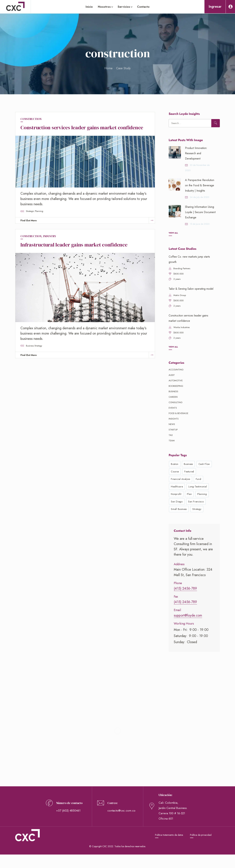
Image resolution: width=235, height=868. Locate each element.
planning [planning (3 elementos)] (202, 494)
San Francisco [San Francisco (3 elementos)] (196, 502)
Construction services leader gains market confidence (82, 128)
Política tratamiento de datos (169, 835)
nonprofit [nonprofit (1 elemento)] (176, 494)
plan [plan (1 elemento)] (189, 494)
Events (173, 408)
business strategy (34, 346)
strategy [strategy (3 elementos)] (197, 509)
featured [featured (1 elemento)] (189, 472)
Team (172, 441)
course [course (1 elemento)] (175, 472)
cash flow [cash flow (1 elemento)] (204, 464)
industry (50, 236)
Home (108, 68)
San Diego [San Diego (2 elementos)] (177, 502)
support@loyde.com (188, 615)
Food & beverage (178, 413)
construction (31, 119)
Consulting (176, 402)
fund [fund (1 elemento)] (199, 479)
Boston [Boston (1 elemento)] (175, 464)
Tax (171, 435)
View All (173, 233)
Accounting (176, 370)
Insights (174, 419)
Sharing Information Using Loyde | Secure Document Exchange (200, 212)
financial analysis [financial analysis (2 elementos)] (181, 479)
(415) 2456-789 (185, 588)
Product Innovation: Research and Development (196, 153)
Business (173, 391)
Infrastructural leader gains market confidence (74, 245)
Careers (173, 397)
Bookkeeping (176, 386)
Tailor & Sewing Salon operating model (191, 289)
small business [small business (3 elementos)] (179, 509)
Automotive (176, 381)
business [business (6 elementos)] (188, 464)
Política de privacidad (201, 835)
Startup (173, 430)
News (172, 424)
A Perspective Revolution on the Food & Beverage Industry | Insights (200, 185)
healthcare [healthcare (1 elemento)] (177, 487)
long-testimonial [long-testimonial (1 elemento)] (198, 487)
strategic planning (35, 211)
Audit (172, 375)
